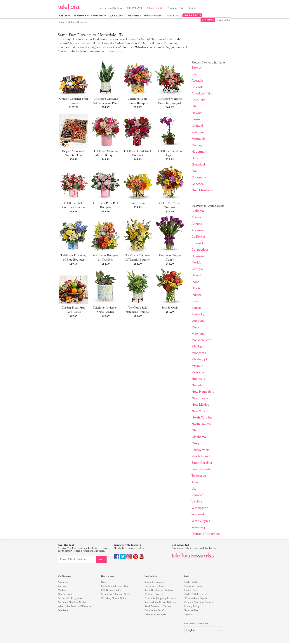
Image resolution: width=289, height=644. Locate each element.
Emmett (197, 68)
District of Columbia (206, 534)
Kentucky (198, 314)
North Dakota (201, 424)
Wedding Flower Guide (114, 598)
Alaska (196, 217)
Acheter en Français (155, 614)
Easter (63, 16)
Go (101, 559)
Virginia (197, 501)
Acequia (197, 81)
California (198, 237)
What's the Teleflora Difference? (75, 606)
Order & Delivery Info (196, 594)
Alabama (198, 211)
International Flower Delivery (160, 602)
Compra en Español (155, 610)
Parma (196, 119)
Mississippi (199, 359)
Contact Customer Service (199, 602)
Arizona (197, 224)
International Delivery (111, 8)
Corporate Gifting (154, 586)
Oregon (197, 443)
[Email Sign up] (77, 559)
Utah (195, 489)
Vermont (197, 495)
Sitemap (189, 614)
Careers (62, 586)
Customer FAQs (193, 586)
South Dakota (201, 469)
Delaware (198, 256)
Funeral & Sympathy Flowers (160, 598)
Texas (195, 482)
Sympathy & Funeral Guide (116, 594)
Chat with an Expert (196, 598)
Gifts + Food (153, 16)
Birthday (80, 16)
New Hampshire (203, 392)
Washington (200, 508)
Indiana (197, 295)
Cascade (197, 87)
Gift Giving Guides (111, 590)
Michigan (198, 346)
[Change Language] (203, 630)
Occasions (116, 16)
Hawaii (196, 275)
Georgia (197, 269)
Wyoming (198, 527)
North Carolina (202, 417)
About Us (63, 582)
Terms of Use (191, 610)
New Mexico (200, 405)
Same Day (174, 16)
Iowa (195, 301)
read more (116, 51)
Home (61, 22)
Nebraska (198, 379)
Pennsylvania (201, 450)
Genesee (198, 184)
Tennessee (199, 476)
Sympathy (97, 16)
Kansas (196, 308)
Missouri (197, 366)
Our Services (65, 594)
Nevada (197, 385)
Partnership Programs (70, 598)
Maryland (198, 334)
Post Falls (198, 100)
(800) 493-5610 (134, 8)
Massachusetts (202, 340)
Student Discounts (154, 582)
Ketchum (198, 132)
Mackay (197, 145)
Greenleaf (198, 165)
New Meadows (202, 190)
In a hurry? (208, 20)
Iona (195, 74)
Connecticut (200, 250)
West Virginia (201, 521)
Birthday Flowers (154, 594)
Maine (196, 327)
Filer (195, 106)
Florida (196, 262)
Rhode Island (201, 456)
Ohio (195, 430)
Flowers (133, 16)
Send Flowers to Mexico (158, 606)
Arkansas (198, 230)
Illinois (196, 288)
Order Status (191, 582)
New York (198, 411)
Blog (104, 582)
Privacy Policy (192, 606)
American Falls (202, 93)
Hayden (197, 113)
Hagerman (199, 152)
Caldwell (197, 126)
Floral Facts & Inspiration (115, 586)
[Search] (210, 8)
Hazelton (198, 158)
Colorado (198, 243)
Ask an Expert (154, 8)
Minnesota (199, 353)
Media (61, 590)
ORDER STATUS (192, 15)
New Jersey (200, 398)
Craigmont (199, 177)
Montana (198, 372)
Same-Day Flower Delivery (159, 590)
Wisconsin (199, 514)
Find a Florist (191, 590)
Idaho (71, 22)
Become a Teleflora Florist (72, 602)
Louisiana (198, 321)
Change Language (196, 623)
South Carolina (202, 463)
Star (194, 171)
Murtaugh (198, 139)
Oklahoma (199, 437)
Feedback (63, 610)
